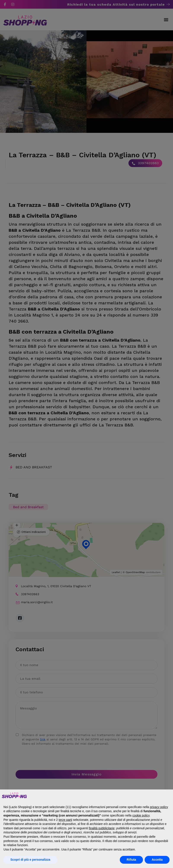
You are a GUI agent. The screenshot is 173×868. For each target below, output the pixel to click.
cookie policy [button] (141, 815)
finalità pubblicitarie (102, 828)
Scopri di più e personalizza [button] (30, 860)
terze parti (65, 820)
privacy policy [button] (159, 807)
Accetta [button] (157, 860)
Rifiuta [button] (131, 860)
